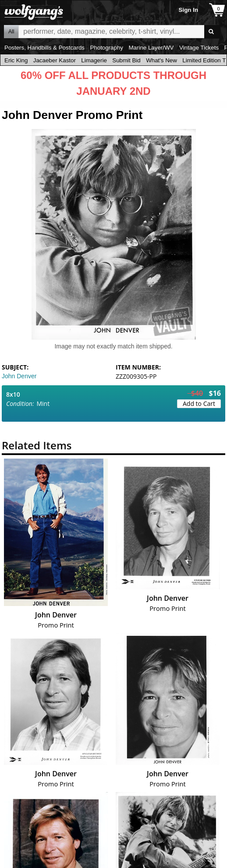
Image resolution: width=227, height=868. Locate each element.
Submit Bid (126, 60)
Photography (106, 48)
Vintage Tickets (199, 48)
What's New (161, 60)
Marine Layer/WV (151, 48)
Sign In (188, 10)
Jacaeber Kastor (55, 60)
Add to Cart (199, 404)
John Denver (19, 376)
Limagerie (94, 60)
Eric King (16, 60)
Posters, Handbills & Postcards (44, 48)
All (11, 32)
